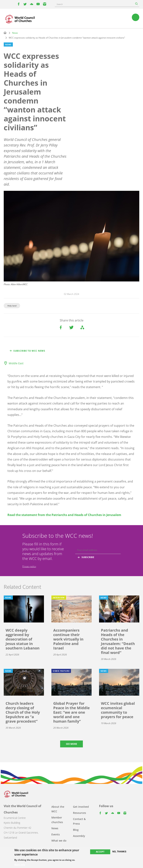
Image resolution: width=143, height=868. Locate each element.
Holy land (12, 306)
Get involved (81, 807)
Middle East (16, 363)
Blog (76, 830)
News (15, 33)
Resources (80, 813)
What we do (59, 841)
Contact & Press (79, 821)
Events (56, 834)
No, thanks (119, 852)
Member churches (57, 820)
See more (71, 744)
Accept (100, 852)
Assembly (79, 836)
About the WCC (58, 809)
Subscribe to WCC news (29, 351)
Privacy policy (29, 566)
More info (20, 865)
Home (5, 33)
